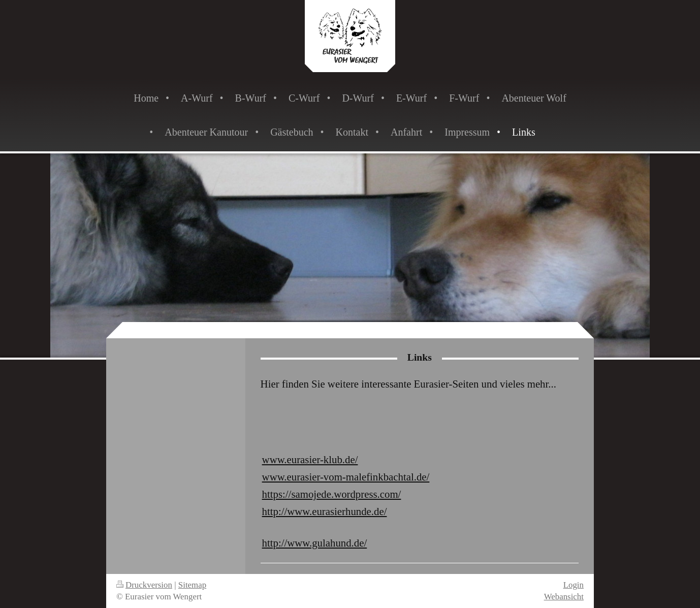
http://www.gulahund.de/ (315, 543)
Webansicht (564, 597)
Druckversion (144, 585)
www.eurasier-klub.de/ (310, 459)
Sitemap (192, 585)
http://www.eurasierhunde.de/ (325, 511)
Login (574, 585)
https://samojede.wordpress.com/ (332, 494)
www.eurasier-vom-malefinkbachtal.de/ (346, 477)
